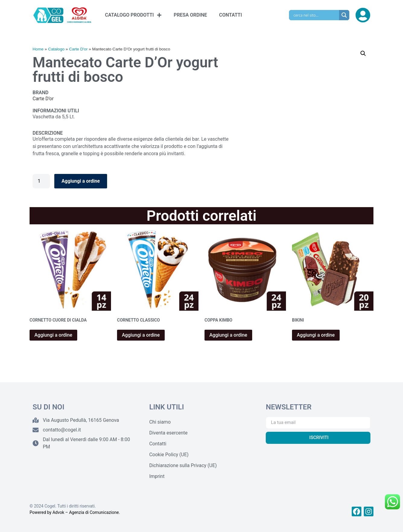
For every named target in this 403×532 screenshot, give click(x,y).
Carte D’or (43, 99)
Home (38, 49)
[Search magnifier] (344, 15)
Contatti (158, 444)
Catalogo (56, 49)
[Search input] (316, 15)
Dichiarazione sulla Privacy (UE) (183, 465)
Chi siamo (160, 422)
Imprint (157, 476)
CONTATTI (230, 15)
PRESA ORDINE (190, 15)
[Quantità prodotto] (41, 181)
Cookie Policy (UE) (169, 455)
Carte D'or (78, 49)
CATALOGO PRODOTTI (133, 15)
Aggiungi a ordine (81, 181)
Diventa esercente (168, 433)
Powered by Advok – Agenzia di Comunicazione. (75, 512)
